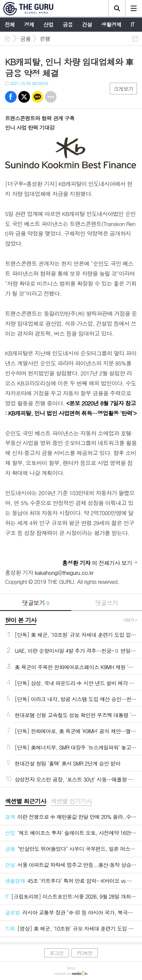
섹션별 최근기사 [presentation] (25, 801)
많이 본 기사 (21, 620)
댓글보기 (36, 603)
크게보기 (123, 89)
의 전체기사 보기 (97, 563)
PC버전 (85, 953)
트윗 (24, 97)
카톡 (37, 97)
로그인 (57, 953)
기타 (51, 97)
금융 (25, 39)
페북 (11, 97)
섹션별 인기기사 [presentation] (71, 801)
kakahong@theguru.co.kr (64, 573)
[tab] (25, 802)
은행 (45, 39)
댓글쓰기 (106, 603)
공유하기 (135, 39)
